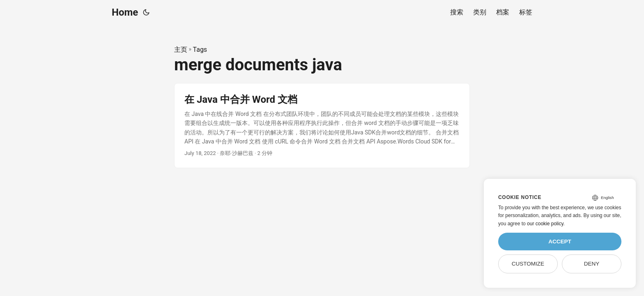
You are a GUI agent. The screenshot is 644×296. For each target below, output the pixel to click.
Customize (528, 264)
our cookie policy (545, 224)
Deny (592, 264)
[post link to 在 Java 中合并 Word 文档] (322, 126)
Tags (200, 50)
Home (125, 12)
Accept (560, 242)
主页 (181, 50)
